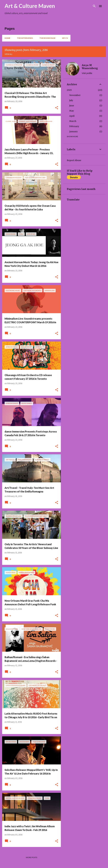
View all (9, 54)
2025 (69, 90)
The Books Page (47, 38)
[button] (57, 108)
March (73, 121)
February (74, 126)
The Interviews (25, 38)
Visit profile (87, 73)
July (71, 100)
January (73, 131)
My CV (65, 38)
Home (7, 38)
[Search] (94, 6)
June (72, 106)
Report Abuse (74, 160)
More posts (32, 857)
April (72, 116)
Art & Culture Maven (30, 6)
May (72, 111)
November (75, 95)
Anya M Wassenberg (90, 67)
